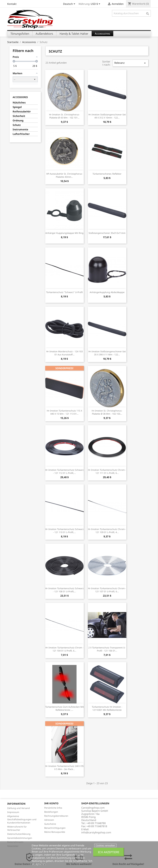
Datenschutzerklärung (19, 834)
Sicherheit (19, 116)
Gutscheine (50, 824)
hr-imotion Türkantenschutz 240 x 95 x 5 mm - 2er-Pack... (64, 768)
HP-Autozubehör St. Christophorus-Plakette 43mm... (64, 175)
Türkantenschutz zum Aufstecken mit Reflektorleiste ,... (64, 708)
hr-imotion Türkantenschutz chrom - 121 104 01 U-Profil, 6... (64, 649)
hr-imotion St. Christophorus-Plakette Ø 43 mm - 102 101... (64, 116)
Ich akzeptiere (109, 852)
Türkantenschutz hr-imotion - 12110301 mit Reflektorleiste (107, 708)
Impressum (13, 812)
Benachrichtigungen (55, 828)
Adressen (49, 820)
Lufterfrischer (21, 134)
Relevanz (131, 63)
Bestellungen (51, 812)
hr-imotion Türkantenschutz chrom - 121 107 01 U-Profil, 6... (107, 590)
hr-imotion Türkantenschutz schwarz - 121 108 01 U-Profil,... (64, 590)
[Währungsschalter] (96, 4)
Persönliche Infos (53, 808)
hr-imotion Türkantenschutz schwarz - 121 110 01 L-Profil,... (64, 531)
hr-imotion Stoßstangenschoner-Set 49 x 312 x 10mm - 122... (107, 116)
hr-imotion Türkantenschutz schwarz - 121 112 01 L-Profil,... (64, 471)
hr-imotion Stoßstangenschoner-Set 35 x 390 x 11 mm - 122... (107, 353)
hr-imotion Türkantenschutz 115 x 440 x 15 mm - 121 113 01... (64, 412)
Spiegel (17, 107)
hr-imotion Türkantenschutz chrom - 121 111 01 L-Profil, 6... (107, 471)
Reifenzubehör (22, 112)
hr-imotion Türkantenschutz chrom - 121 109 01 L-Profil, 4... (107, 531)
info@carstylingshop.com (96, 832)
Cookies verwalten (105, 845)
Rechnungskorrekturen (56, 816)
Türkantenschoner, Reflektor (107, 174)
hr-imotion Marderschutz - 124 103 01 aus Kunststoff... (64, 353)
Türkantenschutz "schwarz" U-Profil (64, 292)
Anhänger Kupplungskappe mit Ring (64, 233)
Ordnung (18, 121)
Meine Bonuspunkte (55, 832)
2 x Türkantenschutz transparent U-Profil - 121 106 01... (107, 649)
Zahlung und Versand (19, 808)
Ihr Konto (51, 803)
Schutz (17, 125)
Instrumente (20, 130)
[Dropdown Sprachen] (70, 4)
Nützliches (19, 103)
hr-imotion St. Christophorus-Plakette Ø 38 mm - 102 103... (107, 412)
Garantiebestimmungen (20, 838)
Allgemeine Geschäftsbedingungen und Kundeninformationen (22, 819)
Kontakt (12, 4)
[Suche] (131, 13)
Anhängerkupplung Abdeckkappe (107, 292)
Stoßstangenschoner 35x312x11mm (107, 233)
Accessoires (20, 97)
